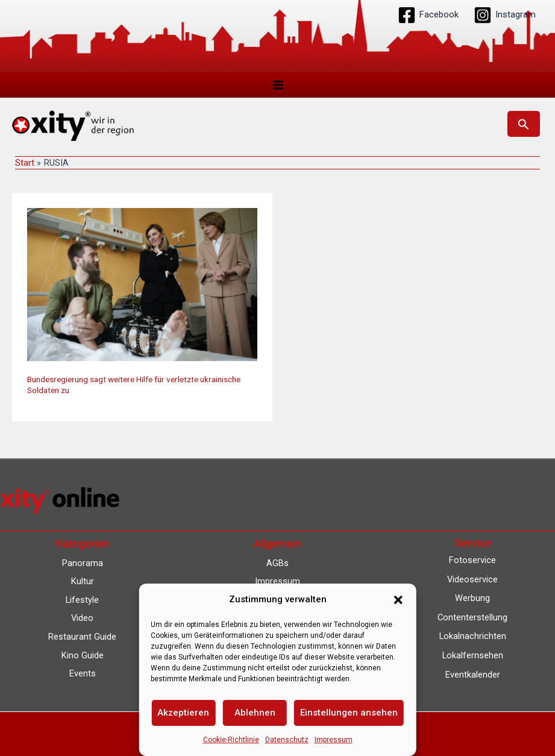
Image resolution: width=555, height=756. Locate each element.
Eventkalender (473, 675)
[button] (398, 600)
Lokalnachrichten (473, 636)
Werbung (472, 598)
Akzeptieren (183, 713)
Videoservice (472, 579)
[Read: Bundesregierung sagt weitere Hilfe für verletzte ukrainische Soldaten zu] (142, 285)
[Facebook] (428, 15)
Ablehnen (255, 713)
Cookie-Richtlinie (231, 740)
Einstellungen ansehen (349, 713)
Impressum (334, 740)
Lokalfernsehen (473, 655)
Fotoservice (472, 560)
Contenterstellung (472, 617)
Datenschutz (287, 740)
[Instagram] (505, 15)
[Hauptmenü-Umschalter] (278, 85)
